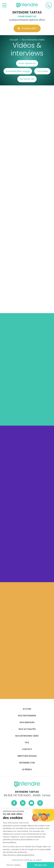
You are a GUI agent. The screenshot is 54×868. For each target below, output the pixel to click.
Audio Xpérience (27, 63)
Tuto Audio (42, 71)
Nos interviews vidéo (27, 736)
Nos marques (27, 722)
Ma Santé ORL (27, 79)
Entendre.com (27, 763)
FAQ (27, 743)
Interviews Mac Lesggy (18, 71)
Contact (27, 749)
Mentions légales (27, 756)
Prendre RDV (27, 28)
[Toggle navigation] (4, 6)
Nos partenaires (27, 716)
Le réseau (27, 769)
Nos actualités (27, 729)
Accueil (27, 709)
